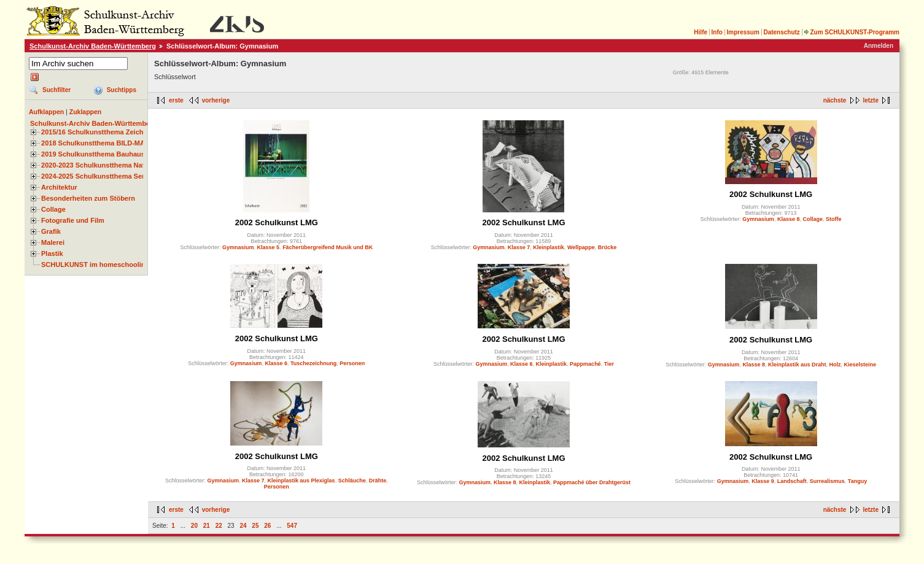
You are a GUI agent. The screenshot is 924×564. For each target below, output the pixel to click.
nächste (835, 100)
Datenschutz (781, 32)
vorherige (216, 100)
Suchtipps (122, 90)
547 (292, 526)
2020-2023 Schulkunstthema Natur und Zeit (110, 165)
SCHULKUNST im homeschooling (95, 265)
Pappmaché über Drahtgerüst (592, 482)
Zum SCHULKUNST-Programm (852, 32)
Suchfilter (56, 90)
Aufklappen (46, 112)
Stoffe (834, 219)
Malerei (53, 242)
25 (255, 526)
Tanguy (857, 481)
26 (267, 526)
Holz (835, 365)
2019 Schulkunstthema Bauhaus (93, 154)
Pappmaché (585, 364)
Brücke (608, 247)
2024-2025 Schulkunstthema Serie (96, 176)
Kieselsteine (860, 365)
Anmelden (879, 46)
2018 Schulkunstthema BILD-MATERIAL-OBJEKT (120, 143)
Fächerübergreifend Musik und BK (328, 247)
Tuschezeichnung (313, 363)
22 (219, 526)
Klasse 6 (276, 363)
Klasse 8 (789, 219)
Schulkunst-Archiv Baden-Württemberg (93, 46)
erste (176, 100)
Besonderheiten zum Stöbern (88, 198)
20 (194, 526)
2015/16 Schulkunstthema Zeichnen (98, 132)
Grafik (51, 231)
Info (717, 32)
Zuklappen (86, 112)
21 (207, 526)
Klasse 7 (519, 247)
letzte (871, 100)
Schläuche (352, 481)
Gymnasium (238, 247)
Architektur (59, 187)
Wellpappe (581, 247)
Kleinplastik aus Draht (797, 365)
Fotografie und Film (73, 220)
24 (243, 526)
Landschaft (792, 481)
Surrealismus (827, 481)
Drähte (378, 481)
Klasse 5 (269, 247)
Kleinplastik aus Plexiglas (301, 481)
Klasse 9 (763, 481)
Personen (352, 363)
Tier (609, 364)
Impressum (743, 32)
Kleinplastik (549, 247)
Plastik (52, 253)
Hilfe (701, 32)
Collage (53, 209)
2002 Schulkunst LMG (277, 222)
